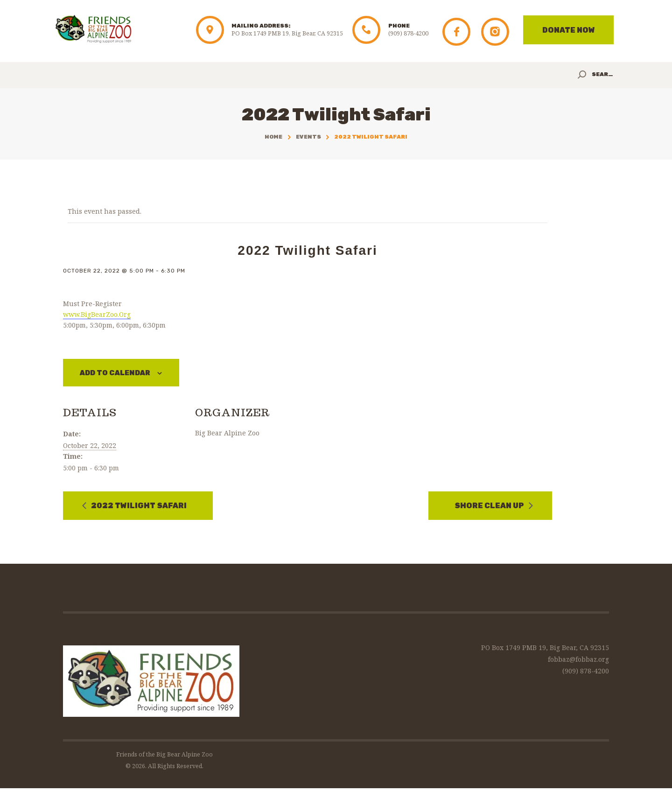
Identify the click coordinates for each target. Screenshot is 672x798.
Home (273, 137)
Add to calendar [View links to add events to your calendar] (120, 373)
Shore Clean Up (490, 507)
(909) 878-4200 (586, 671)
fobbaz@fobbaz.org (578, 660)
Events (308, 137)
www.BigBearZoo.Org (97, 314)
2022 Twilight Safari (138, 507)
